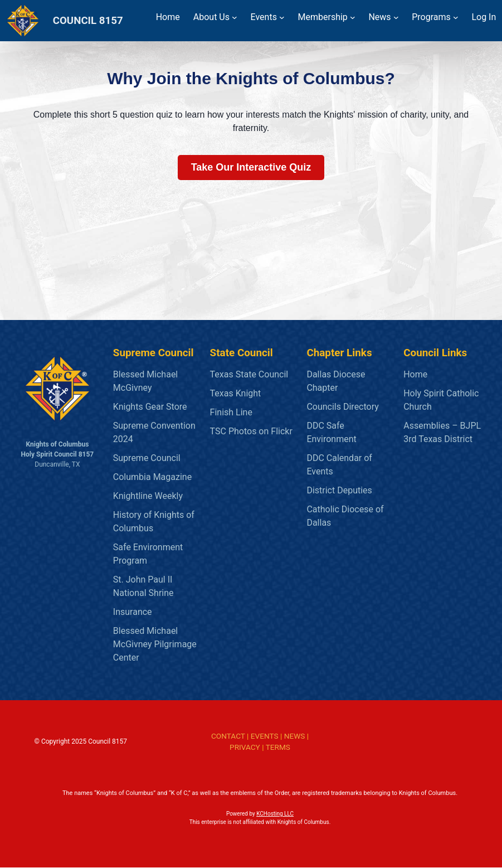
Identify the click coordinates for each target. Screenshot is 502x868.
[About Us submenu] (235, 17)
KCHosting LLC (275, 814)
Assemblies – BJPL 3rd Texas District (442, 432)
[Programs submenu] (456, 17)
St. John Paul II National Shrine (143, 586)
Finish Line (231, 412)
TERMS (278, 747)
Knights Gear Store (150, 407)
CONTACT (228, 736)
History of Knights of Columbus (154, 522)
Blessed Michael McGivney (145, 381)
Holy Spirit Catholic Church (441, 400)
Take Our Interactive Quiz (251, 167)
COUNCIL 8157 (88, 21)
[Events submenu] (282, 17)
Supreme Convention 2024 (154, 432)
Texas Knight (236, 393)
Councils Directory (342, 407)
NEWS (295, 736)
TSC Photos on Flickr (251, 431)
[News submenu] (396, 17)
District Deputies (339, 490)
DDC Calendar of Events (339, 465)
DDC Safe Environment (331, 432)
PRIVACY (245, 747)
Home (415, 374)
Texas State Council (249, 374)
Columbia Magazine (152, 477)
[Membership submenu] (353, 17)
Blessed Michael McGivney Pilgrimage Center (155, 644)
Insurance (133, 612)
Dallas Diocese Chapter (336, 381)
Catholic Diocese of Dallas (345, 516)
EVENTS (265, 736)
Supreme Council (147, 458)
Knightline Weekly (148, 496)
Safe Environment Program (148, 554)
